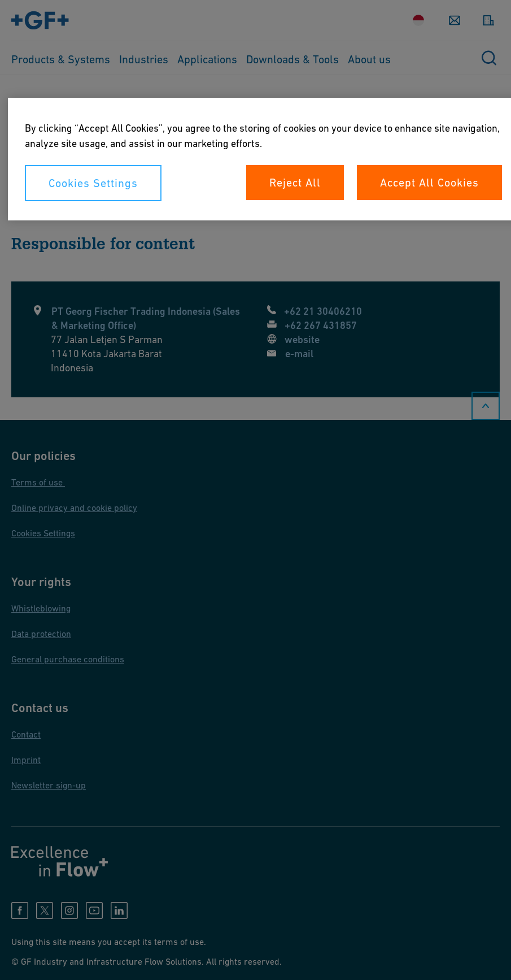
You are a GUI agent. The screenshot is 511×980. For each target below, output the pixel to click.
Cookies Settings (93, 183)
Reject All (295, 183)
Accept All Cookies (429, 183)
